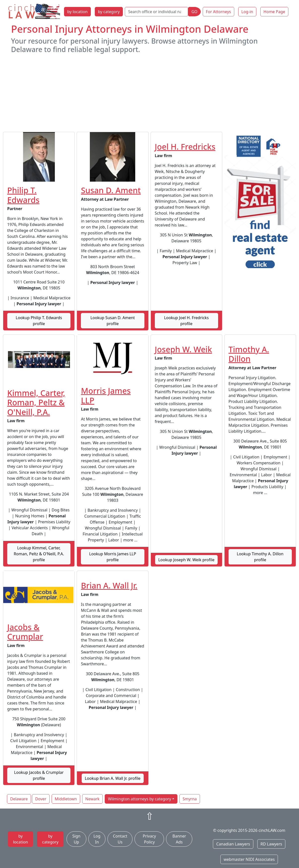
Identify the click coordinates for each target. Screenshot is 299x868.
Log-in (247, 12)
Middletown (66, 799)
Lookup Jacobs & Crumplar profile (39, 775)
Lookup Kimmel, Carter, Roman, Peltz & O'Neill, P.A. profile (39, 554)
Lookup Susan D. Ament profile (113, 321)
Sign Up (77, 839)
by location (77, 12)
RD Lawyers (271, 844)
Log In (97, 839)
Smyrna (190, 799)
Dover (41, 799)
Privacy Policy (149, 839)
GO (194, 12)
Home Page (274, 12)
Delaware (19, 799)
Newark (93, 799)
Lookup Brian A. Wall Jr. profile (113, 778)
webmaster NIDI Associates (249, 859)
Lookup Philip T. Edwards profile (39, 321)
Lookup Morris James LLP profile (113, 557)
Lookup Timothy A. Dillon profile (260, 557)
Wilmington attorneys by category (139, 799)
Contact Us (120, 839)
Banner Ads (179, 839)
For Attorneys (218, 12)
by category (109, 12)
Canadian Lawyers (233, 844)
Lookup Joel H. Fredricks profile (186, 321)
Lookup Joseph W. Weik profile (186, 560)
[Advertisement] (149, 93)
